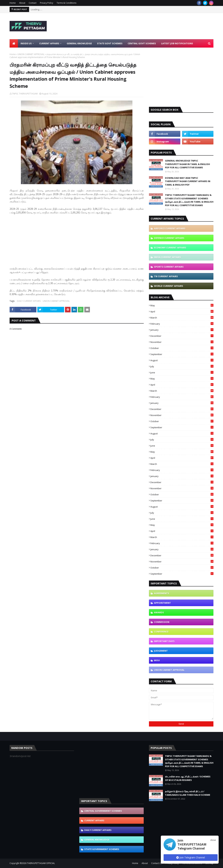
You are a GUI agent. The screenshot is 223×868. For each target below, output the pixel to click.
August (182, 360)
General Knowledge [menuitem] (79, 43)
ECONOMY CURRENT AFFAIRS (170, 248)
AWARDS (159, 612)
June (182, 372)
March (182, 318)
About (22, 3)
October (182, 348)
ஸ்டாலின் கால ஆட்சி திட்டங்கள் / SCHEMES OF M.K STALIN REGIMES (188, 778)
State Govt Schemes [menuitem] (110, 43)
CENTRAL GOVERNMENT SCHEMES (103, 811)
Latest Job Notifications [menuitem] (177, 43)
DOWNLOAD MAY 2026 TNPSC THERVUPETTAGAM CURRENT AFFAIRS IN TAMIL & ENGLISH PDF (188, 181)
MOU (157, 660)
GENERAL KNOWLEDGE (97, 840)
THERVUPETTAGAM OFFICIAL (41, 863)
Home (13, 3)
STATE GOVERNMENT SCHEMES (102, 849)
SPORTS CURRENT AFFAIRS (169, 267)
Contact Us (157, 863)
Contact (33, 3)
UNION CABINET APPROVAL (31, 54)
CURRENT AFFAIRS (94, 820)
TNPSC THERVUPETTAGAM (25, 94)
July (182, 366)
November (182, 342)
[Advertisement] (150, 26)
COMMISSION (162, 622)
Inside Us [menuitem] (26, 43)
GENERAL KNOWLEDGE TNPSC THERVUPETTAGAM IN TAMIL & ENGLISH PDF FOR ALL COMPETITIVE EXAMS (187, 164)
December (182, 336)
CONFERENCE (161, 632)
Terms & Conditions (66, 3)
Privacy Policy (47, 3)
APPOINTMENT (162, 603)
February (182, 324)
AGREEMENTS (162, 593)
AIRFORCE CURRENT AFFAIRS (170, 228)
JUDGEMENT (161, 651)
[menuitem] (14, 43)
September (182, 354)
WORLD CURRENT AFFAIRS (169, 286)
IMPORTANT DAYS (164, 641)
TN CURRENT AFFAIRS (166, 276)
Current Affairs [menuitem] (49, 43)
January (182, 330)
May (182, 305)
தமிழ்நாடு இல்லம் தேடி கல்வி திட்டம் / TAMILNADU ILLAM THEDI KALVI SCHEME (188, 793)
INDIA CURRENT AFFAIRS (168, 257)
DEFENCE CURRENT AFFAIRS (169, 238)
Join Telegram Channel (191, 857)
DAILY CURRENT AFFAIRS (29, 301)
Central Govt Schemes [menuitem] (142, 43)
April (182, 312)
